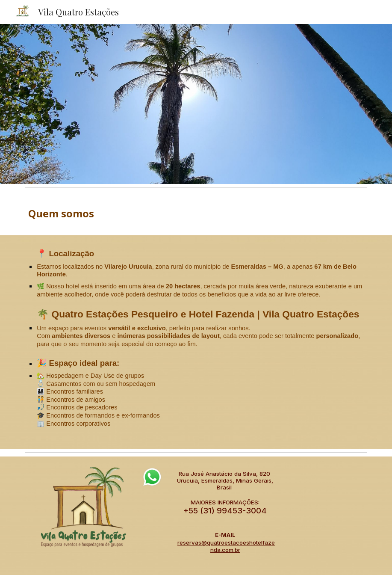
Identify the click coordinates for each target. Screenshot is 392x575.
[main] (196, 213)
